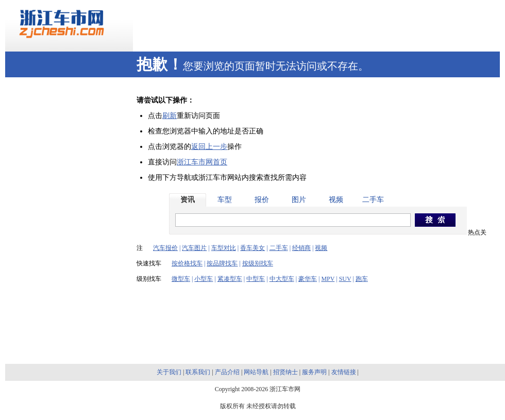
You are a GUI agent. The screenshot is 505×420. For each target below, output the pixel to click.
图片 (299, 200)
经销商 (301, 248)
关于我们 (169, 372)
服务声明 (314, 372)
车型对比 (224, 248)
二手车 (373, 200)
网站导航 (256, 372)
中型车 (256, 279)
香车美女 (252, 248)
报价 (262, 200)
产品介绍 (227, 372)
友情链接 (344, 372)
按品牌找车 (222, 263)
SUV (345, 279)
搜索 (435, 221)
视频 (336, 200)
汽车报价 (165, 248)
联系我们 (198, 372)
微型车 (181, 279)
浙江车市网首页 (202, 162)
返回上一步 (209, 147)
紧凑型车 (230, 279)
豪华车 (308, 279)
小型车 (204, 279)
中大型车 (282, 279)
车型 (225, 200)
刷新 (170, 116)
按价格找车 (187, 263)
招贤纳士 (285, 372)
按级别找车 (258, 263)
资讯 (188, 200)
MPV (328, 279)
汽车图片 (194, 248)
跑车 (362, 279)
